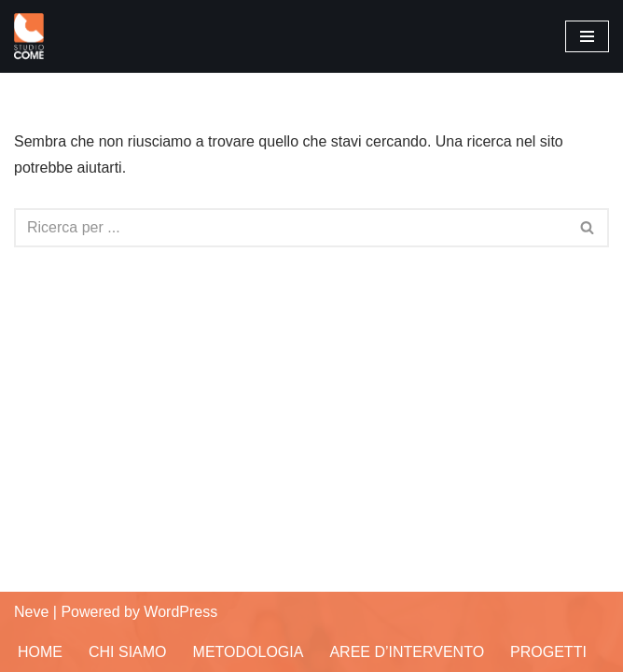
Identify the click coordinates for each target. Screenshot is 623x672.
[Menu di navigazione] (587, 36)
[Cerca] (291, 228)
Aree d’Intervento (407, 652)
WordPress (180, 612)
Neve (31, 612)
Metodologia (249, 652)
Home (40, 652)
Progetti (548, 652)
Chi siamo (128, 652)
